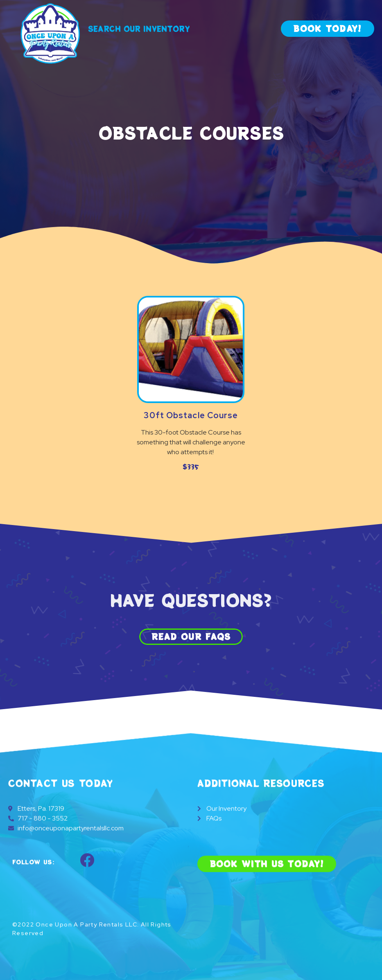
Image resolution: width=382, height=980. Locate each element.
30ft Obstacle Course (191, 415)
